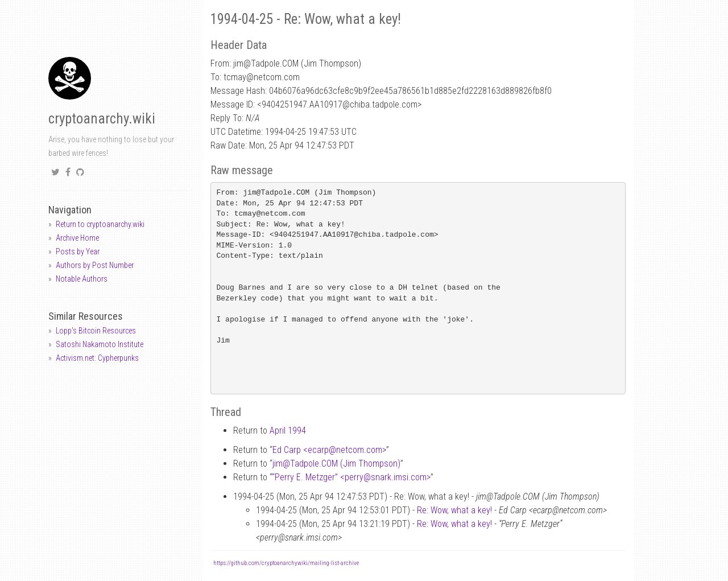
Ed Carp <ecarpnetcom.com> (329, 450)
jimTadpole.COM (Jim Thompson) (336, 463)
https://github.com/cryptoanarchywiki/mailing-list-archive (286, 563)
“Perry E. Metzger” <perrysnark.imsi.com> (351, 477)
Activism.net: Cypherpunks (97, 358)
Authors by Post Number (95, 265)
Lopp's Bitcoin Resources (96, 331)
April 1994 (288, 430)
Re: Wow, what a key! (454, 510)
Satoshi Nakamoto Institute (100, 344)
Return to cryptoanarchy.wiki (100, 224)
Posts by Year (78, 252)
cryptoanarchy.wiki (102, 119)
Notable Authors (82, 279)
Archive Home (77, 238)
